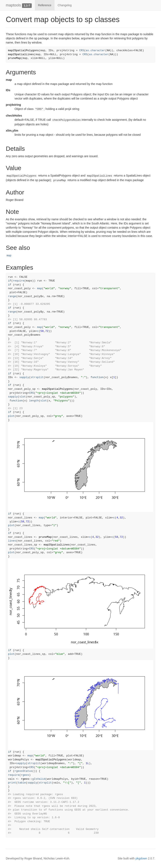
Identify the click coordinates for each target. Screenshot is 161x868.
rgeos (25, 775)
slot (23, 397)
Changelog (65, 5)
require (19, 281)
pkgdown (141, 858)
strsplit (37, 377)
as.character (95, 50)
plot (11, 416)
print (12, 783)
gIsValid (39, 779)
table (22, 783)
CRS (82, 50)
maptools (13, 5)
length (34, 401)
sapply (24, 377)
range (12, 296)
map (9, 256)
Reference (45, 5)
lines (12, 541)
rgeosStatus (23, 771)
